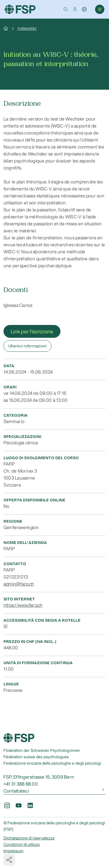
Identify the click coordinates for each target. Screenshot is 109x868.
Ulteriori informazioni (27, 346)
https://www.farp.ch (23, 605)
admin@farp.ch (19, 584)
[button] (66, 9)
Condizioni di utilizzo (22, 844)
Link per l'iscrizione (32, 331)
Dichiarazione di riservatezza (29, 838)
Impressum (14, 851)
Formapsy (27, 29)
